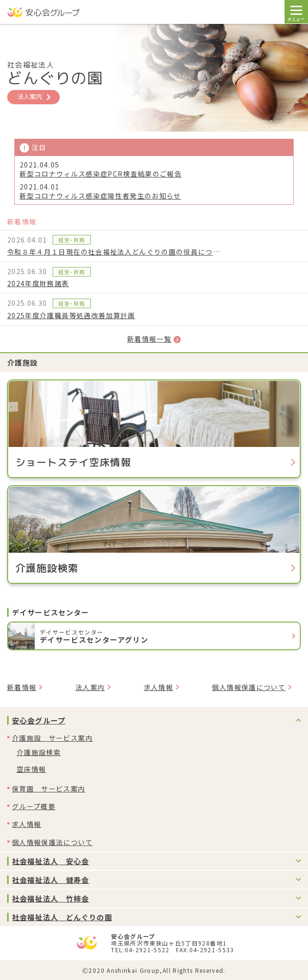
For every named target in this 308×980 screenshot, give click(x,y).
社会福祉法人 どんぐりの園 (62, 917)
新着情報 (22, 687)
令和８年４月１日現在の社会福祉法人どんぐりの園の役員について (115, 252)
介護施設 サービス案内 (52, 738)
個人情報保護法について (52, 842)
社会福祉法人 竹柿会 (50, 898)
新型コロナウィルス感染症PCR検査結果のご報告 (101, 174)
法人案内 (34, 96)
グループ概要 (34, 806)
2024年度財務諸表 (38, 283)
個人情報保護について (249, 687)
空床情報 (31, 769)
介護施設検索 (39, 752)
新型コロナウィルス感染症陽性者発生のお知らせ (100, 196)
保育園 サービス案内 (49, 789)
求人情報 (159, 687)
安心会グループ (39, 720)
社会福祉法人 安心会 (50, 861)
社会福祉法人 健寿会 (50, 880)
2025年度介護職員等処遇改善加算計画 (71, 315)
